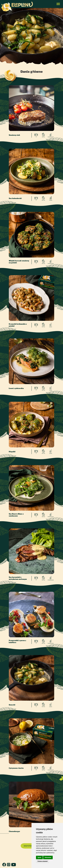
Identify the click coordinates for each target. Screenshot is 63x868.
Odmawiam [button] (48, 857)
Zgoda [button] (39, 857)
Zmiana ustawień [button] (43, 861)
